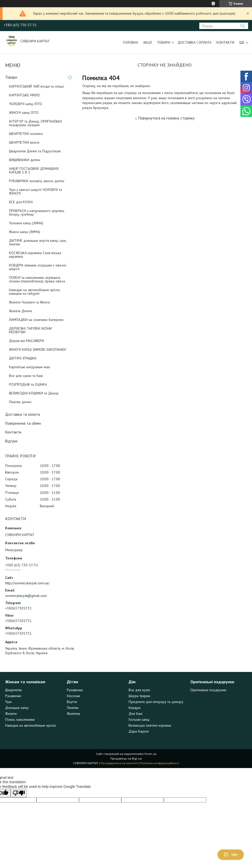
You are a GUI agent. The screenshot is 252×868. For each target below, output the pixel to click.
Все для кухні (139, 690)
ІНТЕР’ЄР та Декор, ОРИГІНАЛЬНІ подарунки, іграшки (35, 123)
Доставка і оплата (195, 42)
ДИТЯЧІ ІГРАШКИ (23, 358)
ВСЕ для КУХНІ (21, 202)
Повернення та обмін (23, 423)
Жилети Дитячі (20, 311)
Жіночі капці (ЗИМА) (25, 232)
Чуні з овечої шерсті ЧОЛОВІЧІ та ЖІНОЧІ (35, 191)
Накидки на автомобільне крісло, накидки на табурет (35, 292)
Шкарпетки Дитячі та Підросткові (35, 151)
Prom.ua (150, 754)
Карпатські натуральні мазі (30, 367)
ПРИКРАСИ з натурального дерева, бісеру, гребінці (37, 213)
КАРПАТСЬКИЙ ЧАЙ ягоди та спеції (37, 86)
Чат (231, 855)
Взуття (72, 702)
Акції (147, 42)
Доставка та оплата (22, 414)
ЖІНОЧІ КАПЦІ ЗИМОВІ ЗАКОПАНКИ (37, 349)
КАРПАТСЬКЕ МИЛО (24, 95)
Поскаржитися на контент (119, 763)
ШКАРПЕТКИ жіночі (24, 142)
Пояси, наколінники (20, 719)
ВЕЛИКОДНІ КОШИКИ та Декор (34, 393)
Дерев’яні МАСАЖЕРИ (26, 341)
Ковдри (134, 708)
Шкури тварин (139, 696)
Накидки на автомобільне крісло (31, 725)
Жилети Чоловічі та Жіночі (29, 302)
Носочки (73, 696)
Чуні (8, 702)
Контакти (225, 42)
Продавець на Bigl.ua (126, 758)
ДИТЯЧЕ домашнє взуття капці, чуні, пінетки (38, 242)
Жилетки (73, 714)
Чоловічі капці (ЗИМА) (26, 223)
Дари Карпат (139, 731)
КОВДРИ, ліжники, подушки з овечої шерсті (38, 267)
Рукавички (13, 696)
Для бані (136, 714)
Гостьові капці (139, 719)
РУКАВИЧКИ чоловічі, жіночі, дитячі (37, 181)
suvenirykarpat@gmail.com (26, 596)
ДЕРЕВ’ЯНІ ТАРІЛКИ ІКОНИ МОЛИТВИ (30, 330)
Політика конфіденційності (159, 763)
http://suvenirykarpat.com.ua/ (27, 583)
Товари (163, 42)
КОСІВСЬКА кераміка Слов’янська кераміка (35, 255)
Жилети (11, 714)
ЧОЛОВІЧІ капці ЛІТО (26, 104)
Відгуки (11, 441)
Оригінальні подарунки (208, 690)
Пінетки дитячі (20, 402)
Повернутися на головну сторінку (166, 118)
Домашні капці (17, 708)
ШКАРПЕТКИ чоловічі (26, 134)
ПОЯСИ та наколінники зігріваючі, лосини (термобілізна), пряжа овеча (37, 279)
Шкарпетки (13, 690)
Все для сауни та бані (26, 376)
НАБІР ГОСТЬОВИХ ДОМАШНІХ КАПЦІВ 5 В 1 (34, 170)
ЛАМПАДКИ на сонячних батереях (36, 320)
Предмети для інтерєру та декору (156, 702)
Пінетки (73, 708)
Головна (130, 42)
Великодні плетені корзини (150, 725)
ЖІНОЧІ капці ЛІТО (24, 113)
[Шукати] (242, 26)
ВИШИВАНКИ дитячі (25, 160)
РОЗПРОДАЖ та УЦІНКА (28, 384)
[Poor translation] (19, 793)
